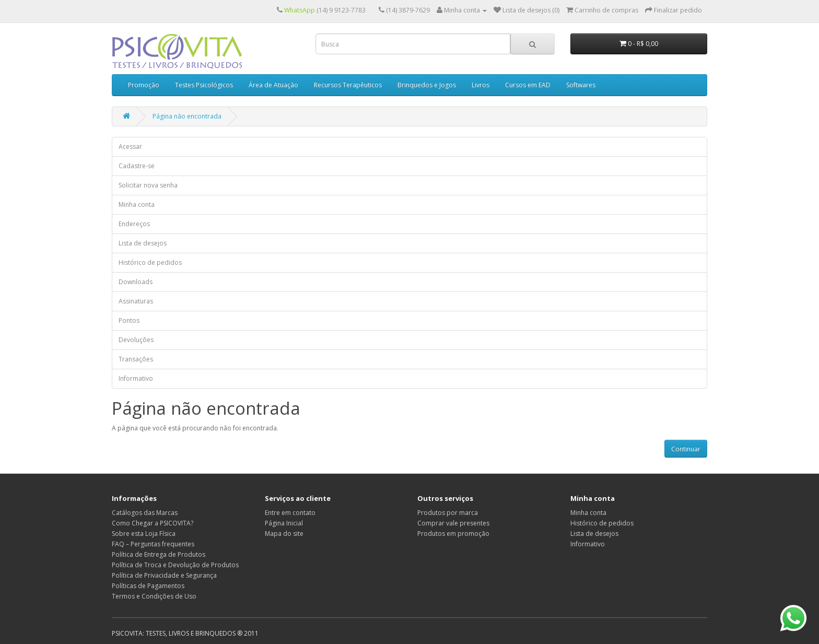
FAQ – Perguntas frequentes (153, 544)
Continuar (686, 449)
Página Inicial (284, 523)
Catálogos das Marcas (145, 513)
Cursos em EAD (528, 85)
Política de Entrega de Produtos (159, 554)
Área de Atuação (273, 85)
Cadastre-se (137, 166)
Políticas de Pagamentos (148, 586)
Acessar (130, 147)
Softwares (581, 85)
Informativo (136, 378)
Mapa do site (284, 534)
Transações (136, 359)
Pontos (129, 320)
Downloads (136, 282)
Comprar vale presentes (453, 523)
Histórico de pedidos (150, 262)
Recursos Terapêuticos (348, 85)
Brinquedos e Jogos (427, 85)
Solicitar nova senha (148, 185)
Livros (481, 85)
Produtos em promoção (453, 534)
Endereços (134, 224)
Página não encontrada (187, 116)
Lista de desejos (143, 243)
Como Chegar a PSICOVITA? (153, 523)
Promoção (144, 85)
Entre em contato (290, 513)
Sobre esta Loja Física (144, 534)
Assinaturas (136, 301)
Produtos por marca (448, 513)
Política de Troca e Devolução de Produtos (175, 565)
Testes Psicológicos (204, 85)
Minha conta (137, 204)
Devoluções (136, 340)
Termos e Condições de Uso (154, 596)
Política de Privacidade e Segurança (164, 575)
